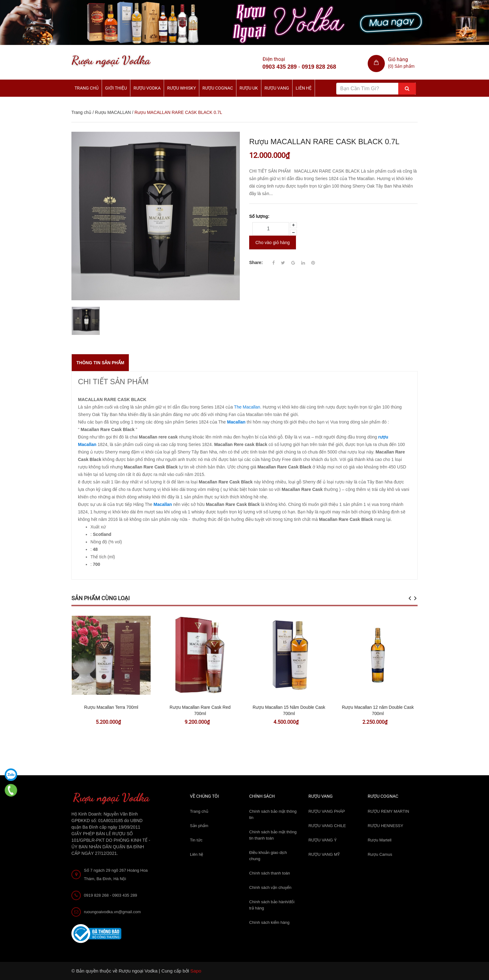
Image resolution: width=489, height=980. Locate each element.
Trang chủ (199, 811)
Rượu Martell (380, 840)
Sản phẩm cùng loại (101, 598)
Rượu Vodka (147, 88)
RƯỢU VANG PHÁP (327, 811)
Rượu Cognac (218, 88)
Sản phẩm (199, 826)
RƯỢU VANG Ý (323, 840)
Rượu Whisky (182, 88)
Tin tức (196, 840)
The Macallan (247, 407)
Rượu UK (249, 88)
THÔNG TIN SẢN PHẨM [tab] (100, 363)
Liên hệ (304, 88)
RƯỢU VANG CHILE (327, 826)
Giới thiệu (116, 88)
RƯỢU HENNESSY (385, 826)
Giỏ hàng (398, 59)
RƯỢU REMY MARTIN (388, 811)
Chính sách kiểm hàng (269, 922)
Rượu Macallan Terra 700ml (111, 707)
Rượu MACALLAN (113, 112)
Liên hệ (196, 854)
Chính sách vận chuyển (270, 887)
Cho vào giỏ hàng (273, 243)
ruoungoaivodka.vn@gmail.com (112, 912)
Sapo (196, 971)
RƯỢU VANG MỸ (324, 854)
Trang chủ (87, 88)
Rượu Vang (277, 88)
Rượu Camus (380, 854)
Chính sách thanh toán (270, 873)
